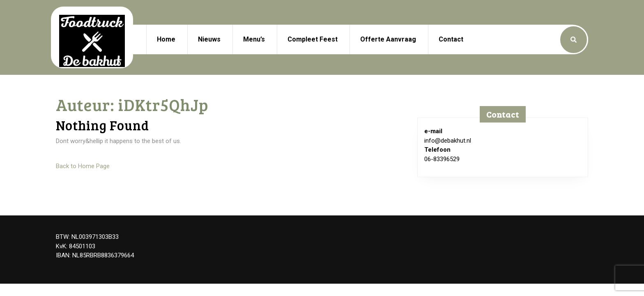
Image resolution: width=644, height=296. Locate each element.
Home (166, 39)
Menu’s (254, 39)
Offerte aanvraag (388, 39)
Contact (451, 39)
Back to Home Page (83, 166)
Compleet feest (313, 39)
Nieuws (209, 39)
